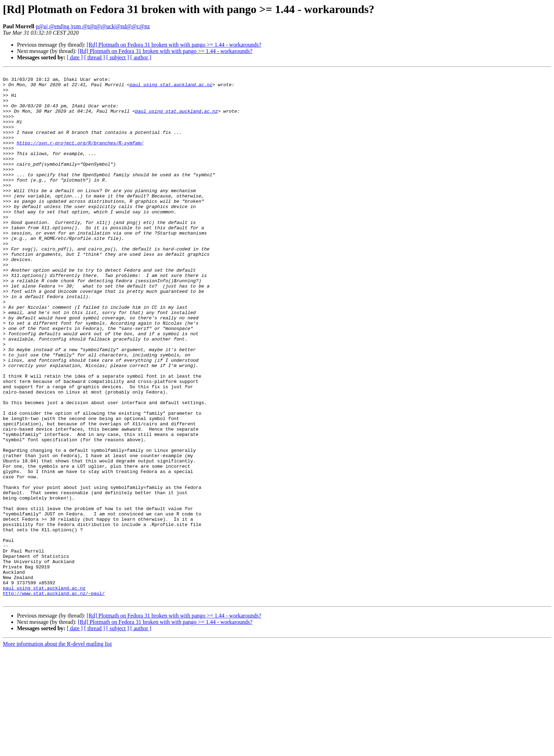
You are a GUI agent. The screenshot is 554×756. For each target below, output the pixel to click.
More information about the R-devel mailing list (57, 750)
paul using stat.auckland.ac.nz (171, 88)
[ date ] (75, 57)
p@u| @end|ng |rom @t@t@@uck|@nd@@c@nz (93, 26)
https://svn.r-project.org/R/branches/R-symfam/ (80, 158)
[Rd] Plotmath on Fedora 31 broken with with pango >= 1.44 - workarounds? (174, 45)
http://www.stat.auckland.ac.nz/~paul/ (54, 698)
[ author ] (141, 57)
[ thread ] (95, 57)
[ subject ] (118, 57)
